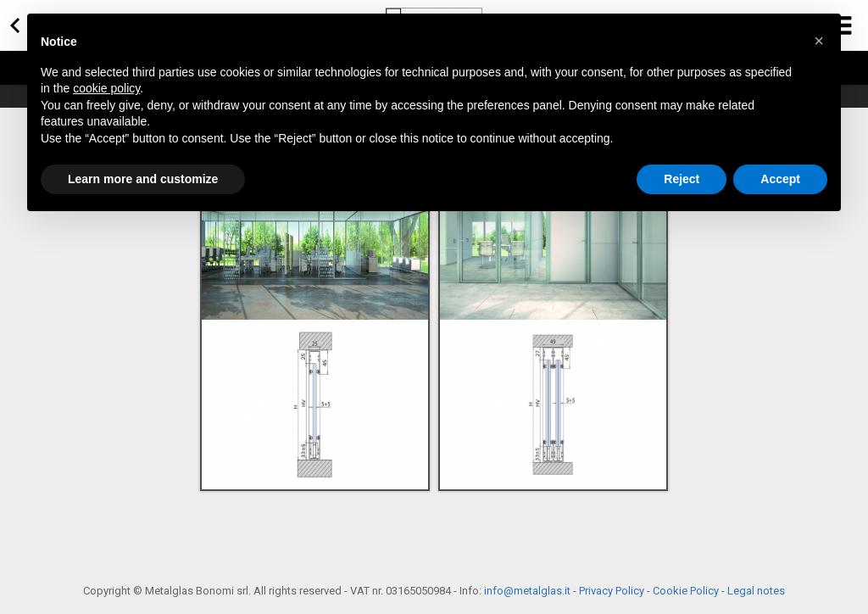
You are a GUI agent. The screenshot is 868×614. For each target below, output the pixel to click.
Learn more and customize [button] (143, 179)
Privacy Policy (612, 591)
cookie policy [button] (106, 88)
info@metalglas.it (527, 591)
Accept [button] (780, 179)
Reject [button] (682, 179)
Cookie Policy (686, 591)
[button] (819, 41)
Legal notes (756, 591)
